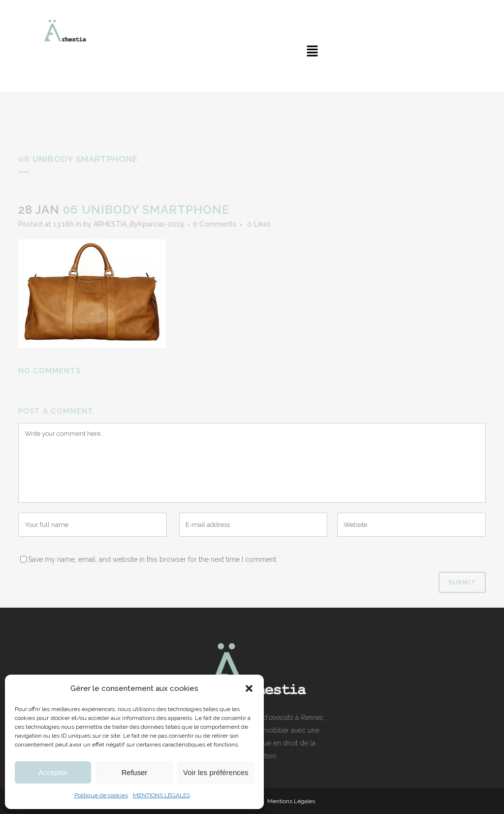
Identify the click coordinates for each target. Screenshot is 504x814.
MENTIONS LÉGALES (161, 795)
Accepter (53, 772)
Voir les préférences (216, 772)
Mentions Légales (291, 801)
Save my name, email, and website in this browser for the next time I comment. (153, 559)
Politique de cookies (101, 795)
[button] (249, 688)
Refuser (135, 772)
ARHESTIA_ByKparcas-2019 (139, 224)
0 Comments (215, 224)
